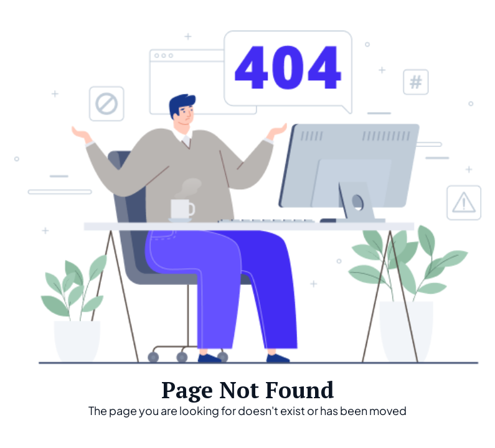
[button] (465, 19)
